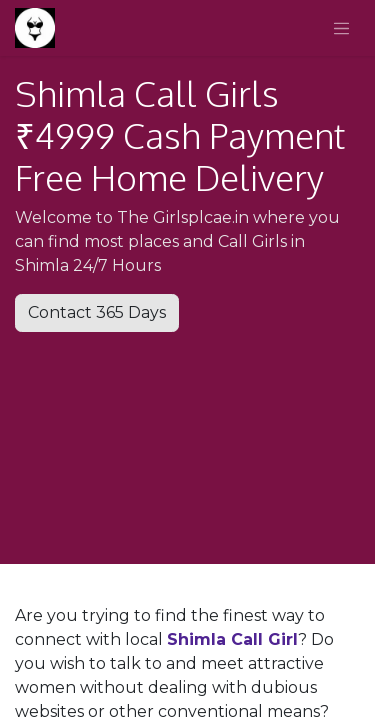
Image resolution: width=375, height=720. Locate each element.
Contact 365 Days (97, 312)
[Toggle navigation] (342, 28)
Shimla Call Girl (232, 639)
